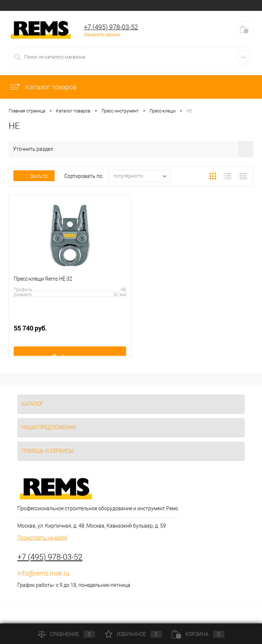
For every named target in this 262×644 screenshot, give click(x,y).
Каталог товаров (43, 87)
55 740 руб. (70, 332)
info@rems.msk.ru (43, 573)
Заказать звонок (102, 35)
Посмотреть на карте (42, 538)
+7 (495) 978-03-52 (111, 27)
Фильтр (34, 176)
